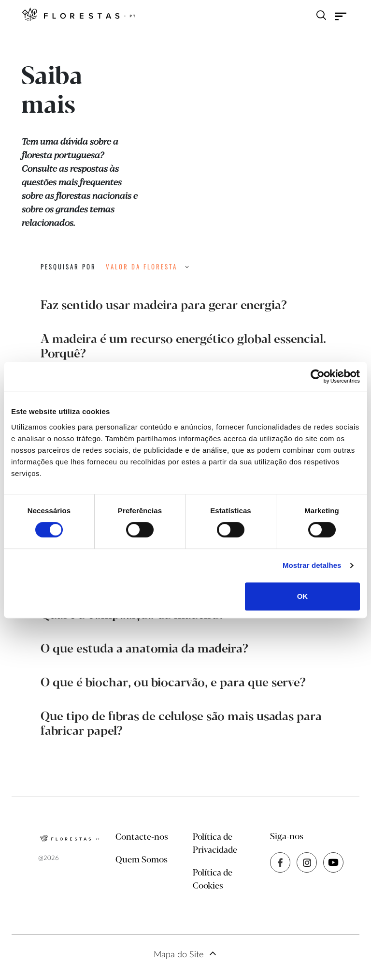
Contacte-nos (142, 837)
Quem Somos (142, 860)
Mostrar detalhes (312, 565)
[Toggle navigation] (341, 16)
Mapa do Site (178, 955)
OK (303, 596)
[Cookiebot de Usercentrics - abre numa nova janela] (318, 376)
